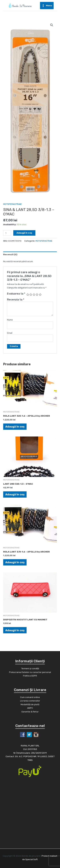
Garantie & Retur (30, 712)
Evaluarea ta (16, 294)
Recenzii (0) (10, 254)
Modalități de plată (30, 704)
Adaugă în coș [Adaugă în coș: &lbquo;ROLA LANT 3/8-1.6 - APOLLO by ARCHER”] (15, 562)
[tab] (30, 254)
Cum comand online (30, 697)
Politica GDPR (30, 676)
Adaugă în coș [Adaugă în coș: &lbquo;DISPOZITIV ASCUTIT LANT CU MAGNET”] (15, 630)
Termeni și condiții (30, 668)
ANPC (30, 708)
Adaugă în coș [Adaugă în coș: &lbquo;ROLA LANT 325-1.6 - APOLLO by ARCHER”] (15, 427)
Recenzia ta (16, 300)
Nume (10, 320)
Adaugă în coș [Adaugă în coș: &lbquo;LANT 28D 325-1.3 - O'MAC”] (15, 494)
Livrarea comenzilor (30, 701)
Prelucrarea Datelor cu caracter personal (30, 672)
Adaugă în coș (24, 233)
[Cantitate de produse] (7, 233)
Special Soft (32, 859)
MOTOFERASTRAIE (12, 204)
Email (10, 333)
